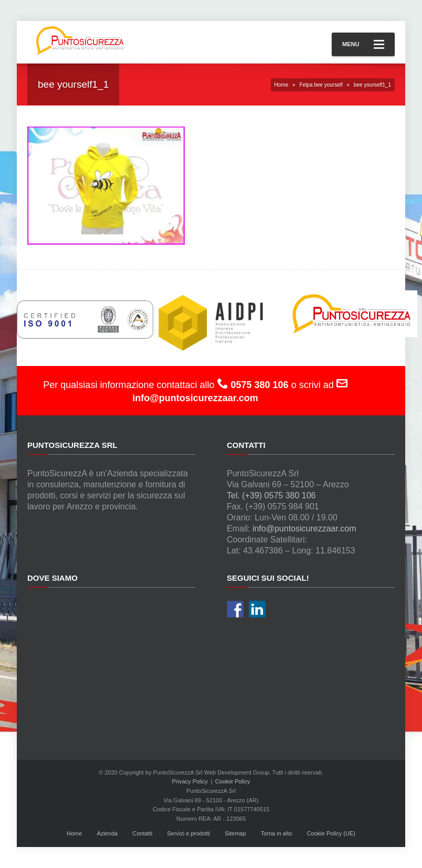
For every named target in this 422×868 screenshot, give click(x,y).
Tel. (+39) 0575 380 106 (271, 495)
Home (282, 85)
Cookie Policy (233, 781)
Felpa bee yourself (321, 85)
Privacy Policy (190, 781)
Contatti (142, 833)
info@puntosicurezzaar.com (304, 529)
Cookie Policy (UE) (331, 833)
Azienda (107, 833)
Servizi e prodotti (188, 833)
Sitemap (235, 833)
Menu (363, 44)
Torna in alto (277, 833)
